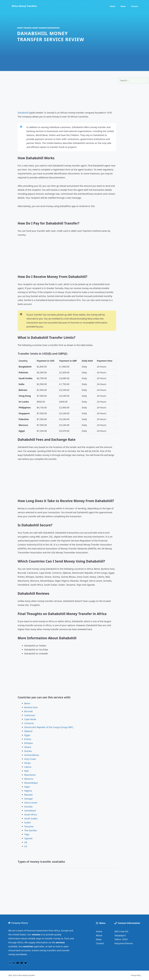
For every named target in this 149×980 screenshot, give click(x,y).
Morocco (29, 779)
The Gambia (30, 830)
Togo (27, 834)
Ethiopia (29, 743)
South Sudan (31, 819)
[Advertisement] (67, 93)
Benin (27, 703)
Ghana (28, 747)
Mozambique (31, 783)
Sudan (28, 822)
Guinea (28, 751)
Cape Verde (30, 719)
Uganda (28, 838)
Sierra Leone (31, 803)
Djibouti (28, 731)
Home (113, 6)
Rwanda (28, 795)
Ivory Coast (30, 759)
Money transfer (24, 28)
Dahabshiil (23, 113)
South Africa (31, 815)
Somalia (28, 807)
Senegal (28, 799)
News (123, 6)
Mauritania (30, 775)
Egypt (27, 735)
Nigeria (28, 791)
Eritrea (28, 739)
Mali (26, 771)
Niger (27, 787)
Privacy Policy (136, 975)
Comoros (29, 723)
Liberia (28, 767)
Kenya (27, 763)
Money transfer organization (46, 28)
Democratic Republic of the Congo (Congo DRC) (49, 727)
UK (26, 842)
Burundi (28, 711)
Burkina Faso (31, 707)
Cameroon (30, 715)
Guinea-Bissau (32, 755)
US (26, 846)
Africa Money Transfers (24, 6)
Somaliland (30, 811)
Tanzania (29, 826)
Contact (134, 6)
